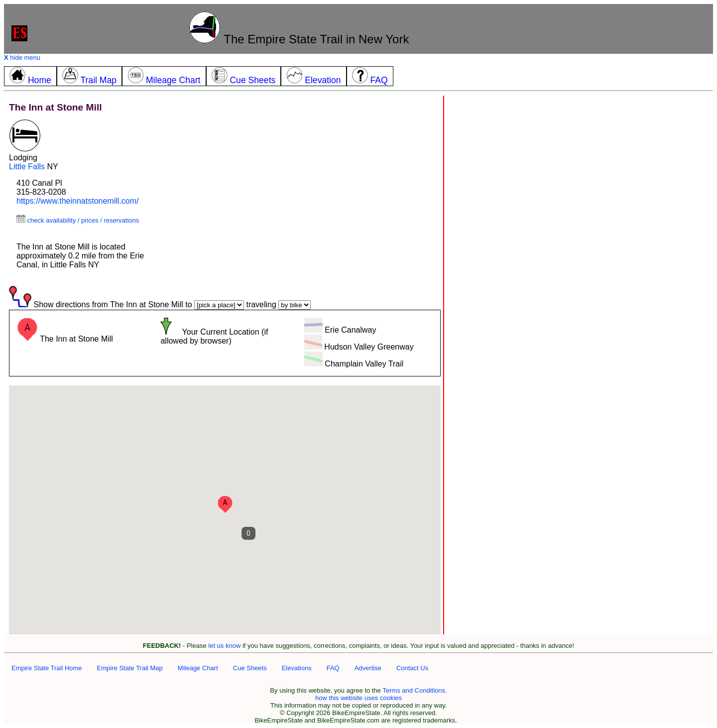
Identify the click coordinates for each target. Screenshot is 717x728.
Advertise (368, 668)
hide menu (22, 58)
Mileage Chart (198, 668)
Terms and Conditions (414, 690)
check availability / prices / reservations (78, 220)
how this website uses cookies (358, 698)
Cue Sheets (250, 668)
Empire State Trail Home (47, 668)
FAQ (333, 668)
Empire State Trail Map (130, 668)
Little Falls (27, 167)
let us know (224, 646)
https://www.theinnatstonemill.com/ (77, 201)
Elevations (297, 668)
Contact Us (412, 668)
